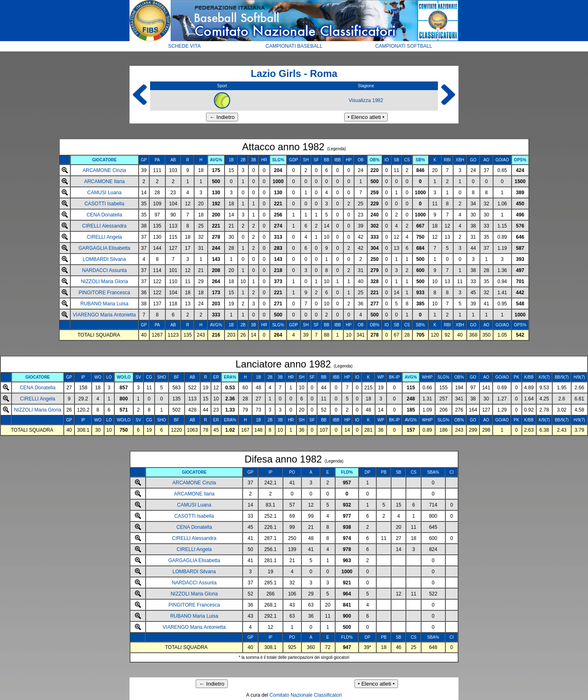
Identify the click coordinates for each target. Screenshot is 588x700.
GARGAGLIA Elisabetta (104, 248)
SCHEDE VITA (184, 46)
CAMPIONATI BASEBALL (294, 46)
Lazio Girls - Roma (294, 73)
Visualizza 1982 (366, 100)
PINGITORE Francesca (104, 293)
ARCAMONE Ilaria (104, 181)
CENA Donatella (104, 215)
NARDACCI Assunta (104, 270)
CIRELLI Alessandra (104, 226)
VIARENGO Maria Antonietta (104, 315)
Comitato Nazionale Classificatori (306, 695)
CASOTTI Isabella (104, 204)
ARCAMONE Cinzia (104, 170)
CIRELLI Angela (104, 237)
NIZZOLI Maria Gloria (104, 281)
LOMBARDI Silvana (104, 259)
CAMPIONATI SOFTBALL (403, 46)
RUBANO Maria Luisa (104, 304)
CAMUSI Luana (104, 193)
